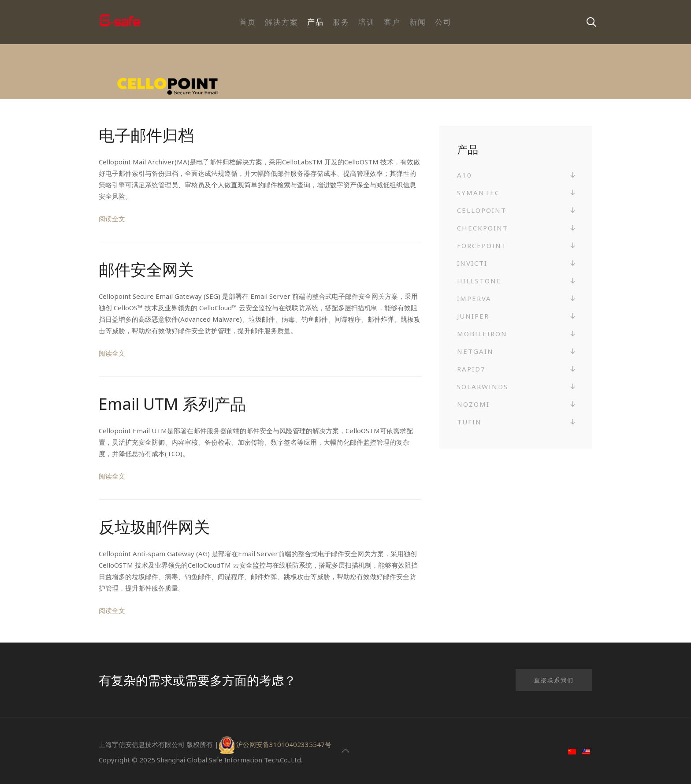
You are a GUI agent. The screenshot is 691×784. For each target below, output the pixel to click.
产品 (316, 22)
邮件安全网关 (146, 269)
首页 (248, 22)
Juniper (473, 316)
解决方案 (282, 22)
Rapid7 (471, 369)
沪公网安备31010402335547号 (284, 744)
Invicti (472, 263)
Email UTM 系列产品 (172, 404)
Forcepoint (482, 245)
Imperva (474, 298)
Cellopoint (482, 210)
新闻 (418, 22)
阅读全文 (112, 219)
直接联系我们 (554, 680)
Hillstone (479, 281)
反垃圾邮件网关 (154, 527)
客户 (392, 22)
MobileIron (482, 334)
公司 (443, 22)
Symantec (478, 193)
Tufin (469, 422)
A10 (464, 175)
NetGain (475, 351)
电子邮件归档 (146, 135)
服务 (341, 22)
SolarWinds (483, 386)
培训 (367, 22)
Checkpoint (483, 228)
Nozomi (473, 404)
